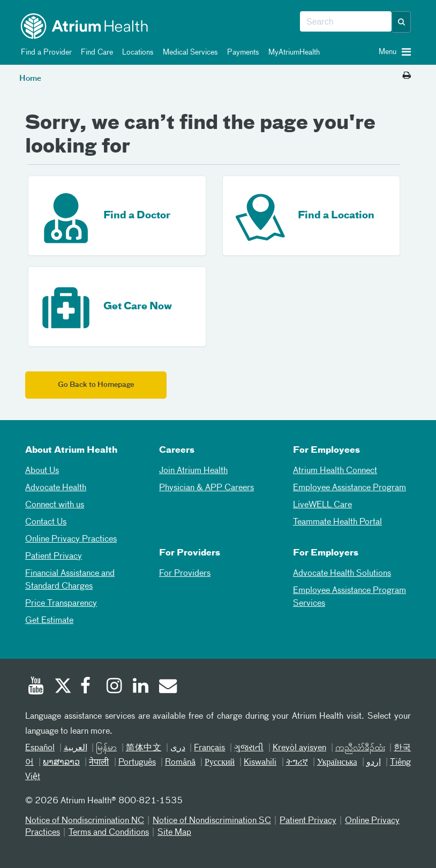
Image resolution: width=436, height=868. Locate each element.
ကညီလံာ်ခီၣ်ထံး (360, 748)
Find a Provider (44, 52)
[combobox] (346, 22)
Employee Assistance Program (349, 488)
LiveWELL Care (322, 505)
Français (209, 748)
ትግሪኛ (297, 763)
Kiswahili (260, 763)
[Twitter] (62, 687)
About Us (42, 471)
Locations (136, 52)
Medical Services (189, 52)
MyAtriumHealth (292, 52)
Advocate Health (56, 488)
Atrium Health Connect (335, 471)
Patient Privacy (54, 557)
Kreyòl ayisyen (300, 748)
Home (30, 79)
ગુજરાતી (249, 748)
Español (40, 748)
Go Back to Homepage (96, 385)
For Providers (185, 574)
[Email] (167, 687)
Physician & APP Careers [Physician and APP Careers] (206, 488)
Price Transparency (61, 604)
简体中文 (144, 748)
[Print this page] (407, 76)
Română (180, 763)
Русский (220, 763)
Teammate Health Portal (337, 522)
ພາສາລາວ (61, 763)
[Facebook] (88, 687)
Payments (241, 52)
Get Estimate (49, 621)
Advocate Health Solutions (342, 574)
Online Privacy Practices (71, 539)
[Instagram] (115, 687)
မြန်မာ (106, 748)
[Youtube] (36, 687)
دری (178, 748)
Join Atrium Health (193, 471)
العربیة (76, 748)
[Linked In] (141, 687)
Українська (337, 763)
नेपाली (99, 763)
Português (137, 763)
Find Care (95, 52)
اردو (374, 763)
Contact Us (46, 522)
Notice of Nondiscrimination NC (85, 821)
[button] (402, 22)
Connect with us (55, 505)
